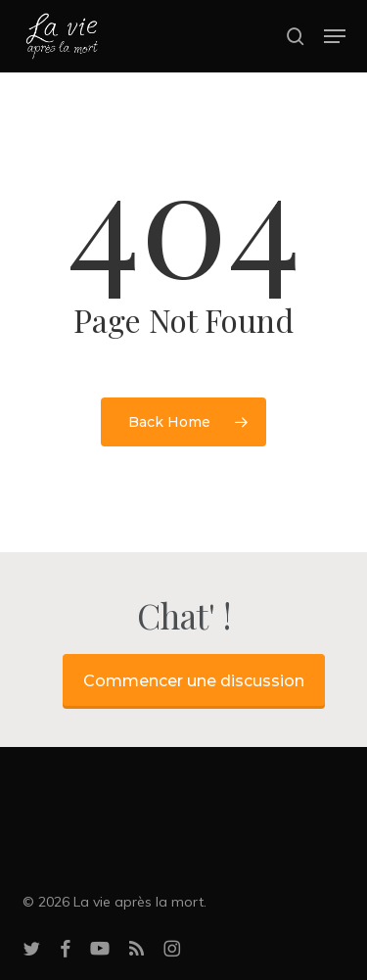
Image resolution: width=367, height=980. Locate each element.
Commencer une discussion (194, 681)
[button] (335, 36)
